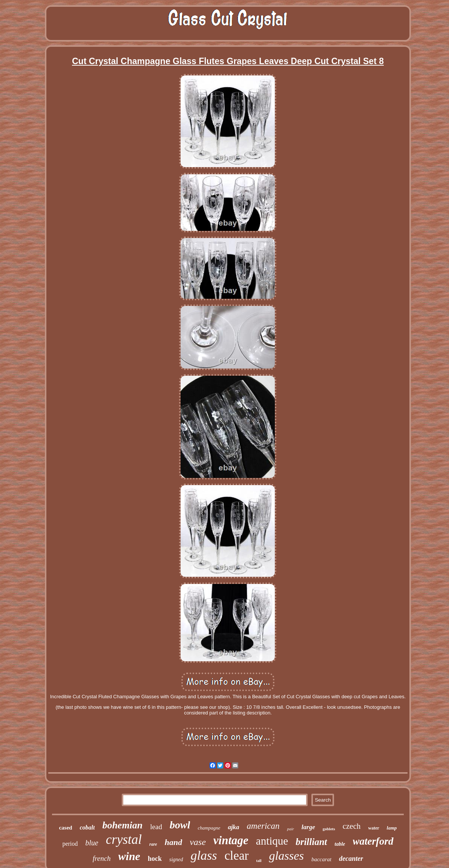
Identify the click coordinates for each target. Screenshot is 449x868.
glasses (286, 856)
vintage (231, 840)
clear (236, 856)
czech (352, 826)
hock (155, 859)
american (263, 826)
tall (259, 861)
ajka (233, 827)
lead (156, 827)
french (102, 858)
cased (65, 828)
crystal (124, 840)
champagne (209, 828)
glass (204, 855)
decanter (351, 859)
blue (92, 843)
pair (290, 829)
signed (176, 860)
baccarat (321, 859)
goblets (329, 829)
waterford (373, 841)
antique (272, 841)
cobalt (87, 827)
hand (173, 842)
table (340, 844)
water (374, 828)
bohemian (122, 825)
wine (129, 856)
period (70, 844)
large (308, 827)
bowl (180, 825)
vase (198, 842)
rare (153, 844)
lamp (392, 828)
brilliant (311, 842)
